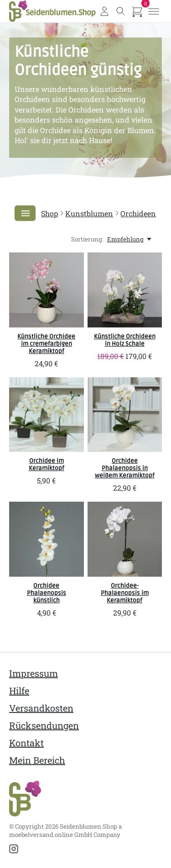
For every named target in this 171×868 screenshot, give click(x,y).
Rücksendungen (44, 725)
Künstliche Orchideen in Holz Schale (125, 340)
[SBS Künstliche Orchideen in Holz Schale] (125, 290)
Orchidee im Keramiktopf (47, 465)
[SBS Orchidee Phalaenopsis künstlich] (47, 539)
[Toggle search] (121, 11)
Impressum (34, 673)
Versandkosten (41, 708)
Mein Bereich (37, 760)
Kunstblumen (89, 213)
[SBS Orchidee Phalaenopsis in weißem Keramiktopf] (125, 415)
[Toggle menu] (154, 11)
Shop (49, 213)
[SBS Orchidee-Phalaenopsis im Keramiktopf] (125, 539)
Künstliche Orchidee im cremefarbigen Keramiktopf (46, 344)
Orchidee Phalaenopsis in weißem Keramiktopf (125, 468)
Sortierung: (87, 239)
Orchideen (138, 213)
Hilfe (19, 691)
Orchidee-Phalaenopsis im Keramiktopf (125, 593)
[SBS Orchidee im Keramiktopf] (47, 415)
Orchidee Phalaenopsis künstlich (47, 593)
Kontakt (26, 743)
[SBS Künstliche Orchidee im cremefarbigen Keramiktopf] (47, 290)
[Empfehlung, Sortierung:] (130, 239)
